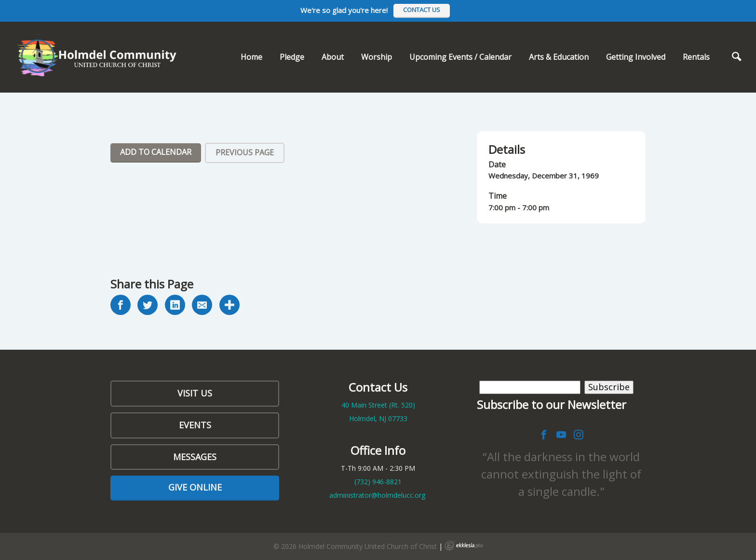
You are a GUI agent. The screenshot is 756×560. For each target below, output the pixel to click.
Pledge (292, 57)
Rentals (696, 57)
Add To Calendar (156, 152)
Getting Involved (636, 57)
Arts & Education (559, 57)
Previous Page (245, 152)
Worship (377, 57)
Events (195, 425)
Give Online (195, 487)
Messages (195, 457)
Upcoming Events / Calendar (460, 57)
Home (251, 57)
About (333, 57)
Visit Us (195, 393)
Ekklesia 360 (464, 546)
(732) (378, 482)
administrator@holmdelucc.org (377, 495)
